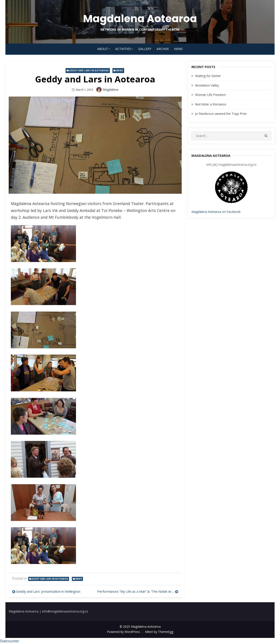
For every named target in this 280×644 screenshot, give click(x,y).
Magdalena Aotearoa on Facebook (216, 212)
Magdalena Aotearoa (140, 19)
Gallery (145, 49)
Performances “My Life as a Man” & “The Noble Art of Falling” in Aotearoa (138, 591)
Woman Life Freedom (211, 95)
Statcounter (10, 641)
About (103, 49)
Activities (123, 49)
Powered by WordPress (124, 632)
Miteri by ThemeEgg (159, 632)
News (178, 49)
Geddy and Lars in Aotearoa (89, 70)
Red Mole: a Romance (211, 104)
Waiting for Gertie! (208, 76)
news (120, 70)
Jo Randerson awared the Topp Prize (221, 114)
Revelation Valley (207, 85)
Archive (163, 49)
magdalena (110, 89)
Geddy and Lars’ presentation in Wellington (48, 591)
